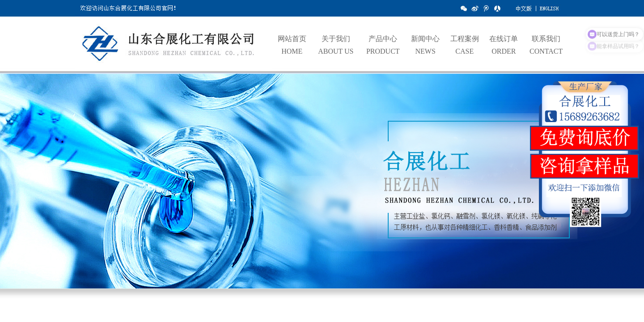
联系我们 (546, 39)
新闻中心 (425, 39)
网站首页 (292, 39)
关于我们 (336, 39)
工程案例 (465, 39)
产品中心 (383, 39)
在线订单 (504, 39)
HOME (292, 51)
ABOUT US (336, 51)
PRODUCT (383, 51)
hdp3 (322, 186)
